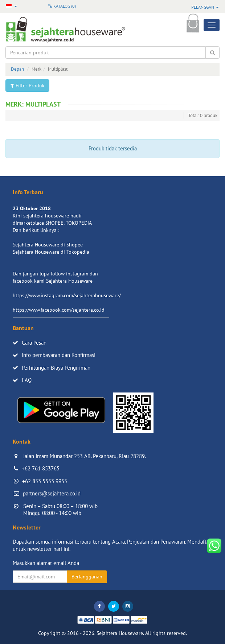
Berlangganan (87, 577)
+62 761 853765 (41, 468)
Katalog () (62, 6)
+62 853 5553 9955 (45, 481)
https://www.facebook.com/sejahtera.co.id (59, 310)
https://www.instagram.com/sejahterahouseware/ (67, 295)
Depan (17, 69)
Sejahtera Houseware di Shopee (48, 245)
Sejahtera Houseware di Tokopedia (51, 252)
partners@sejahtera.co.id (52, 493)
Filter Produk (27, 86)
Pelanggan (205, 7)
